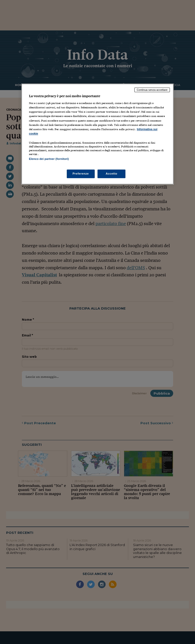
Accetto (111, 174)
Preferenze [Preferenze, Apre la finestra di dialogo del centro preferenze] (81, 174)
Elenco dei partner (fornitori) (49, 159)
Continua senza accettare (152, 90)
